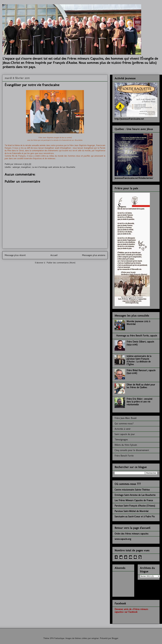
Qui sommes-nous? (124, 424)
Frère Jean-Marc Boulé (126, 418)
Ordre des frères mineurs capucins (131, 534)
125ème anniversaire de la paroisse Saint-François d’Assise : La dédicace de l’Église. (139, 360)
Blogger (115, 638)
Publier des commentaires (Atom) (61, 263)
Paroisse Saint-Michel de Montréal (131, 511)
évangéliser (26, 167)
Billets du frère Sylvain (126, 445)
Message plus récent (15, 255)
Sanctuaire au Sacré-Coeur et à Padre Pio (135, 517)
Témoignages (121, 440)
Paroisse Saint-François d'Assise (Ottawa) (135, 506)
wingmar (95, 638)
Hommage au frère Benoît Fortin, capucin (137, 336)
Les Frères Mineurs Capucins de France (134, 500)
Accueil (54, 255)
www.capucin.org (123, 539)
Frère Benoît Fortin (124, 456)
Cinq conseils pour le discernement (132, 450)
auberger (16, 167)
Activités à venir (123, 429)
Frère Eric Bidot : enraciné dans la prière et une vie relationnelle (139, 402)
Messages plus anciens (94, 255)
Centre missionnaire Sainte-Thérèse (132, 490)
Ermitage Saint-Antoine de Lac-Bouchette (135, 495)
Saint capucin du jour (125, 434)
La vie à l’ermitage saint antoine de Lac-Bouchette (54, 167)
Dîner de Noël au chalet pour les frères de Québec (141, 386)
